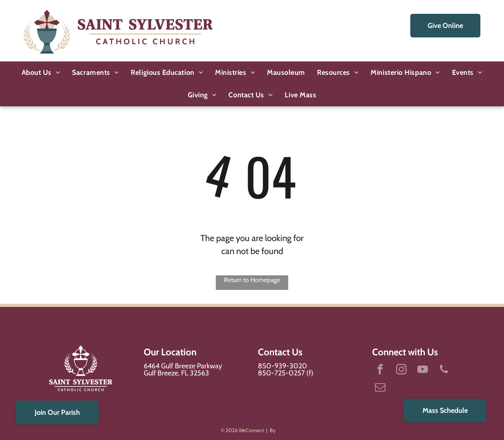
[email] (380, 388)
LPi (280, 430)
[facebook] (380, 370)
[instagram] (401, 370)
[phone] (444, 370)
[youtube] (422, 370)
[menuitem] (41, 73)
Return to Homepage (252, 280)
